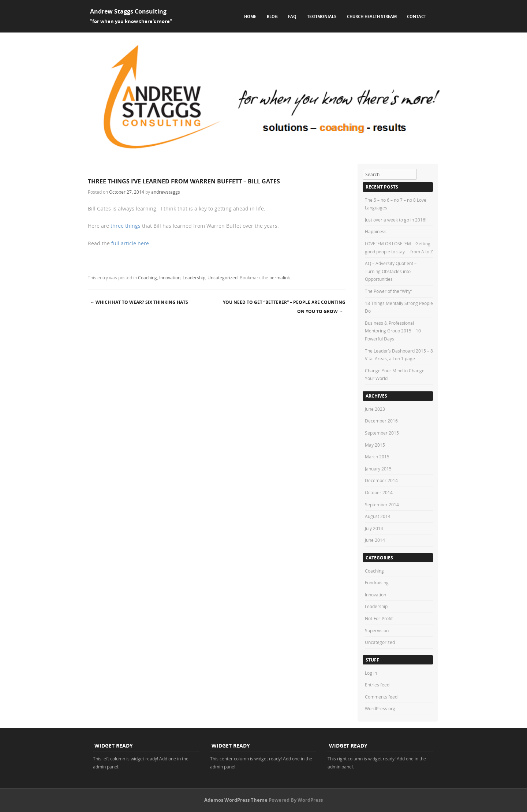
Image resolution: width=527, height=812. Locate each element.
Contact (416, 16)
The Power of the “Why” (388, 291)
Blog (272, 16)
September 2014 (382, 504)
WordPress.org (380, 708)
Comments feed (381, 697)
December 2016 (381, 421)
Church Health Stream (372, 16)
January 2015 (378, 469)
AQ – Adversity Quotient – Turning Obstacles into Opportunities (391, 271)
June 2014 (375, 540)
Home (250, 16)
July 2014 (374, 528)
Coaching (147, 278)
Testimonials (322, 16)
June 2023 (375, 409)
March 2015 (377, 457)
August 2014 (378, 516)
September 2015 (382, 433)
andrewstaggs (166, 192)
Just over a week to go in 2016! (396, 220)
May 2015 (375, 445)
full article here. (131, 243)
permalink (280, 278)
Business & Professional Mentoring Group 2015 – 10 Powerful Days (393, 331)
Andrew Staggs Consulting (128, 11)
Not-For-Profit (379, 618)
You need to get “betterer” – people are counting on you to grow (284, 307)
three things (125, 226)
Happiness (376, 231)
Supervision (377, 630)
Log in (371, 673)
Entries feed (377, 685)
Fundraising (377, 582)
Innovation (170, 278)
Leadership (194, 278)
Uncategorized (223, 278)
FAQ (292, 16)
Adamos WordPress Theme (236, 800)
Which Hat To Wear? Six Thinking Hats (139, 302)
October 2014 (379, 492)
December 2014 (381, 480)
